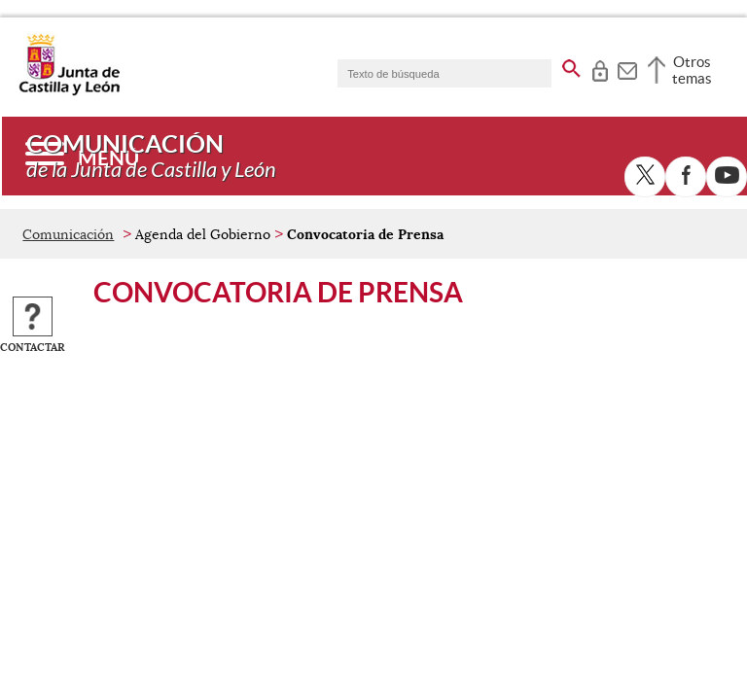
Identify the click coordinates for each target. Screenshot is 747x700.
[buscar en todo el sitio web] (571, 65)
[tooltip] (600, 68)
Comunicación (68, 234)
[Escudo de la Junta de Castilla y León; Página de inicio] (69, 91)
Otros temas (692, 70)
